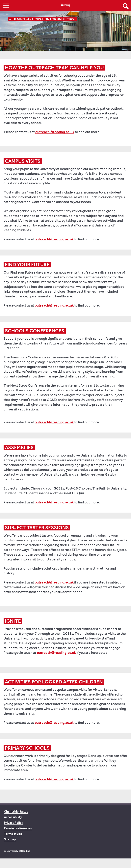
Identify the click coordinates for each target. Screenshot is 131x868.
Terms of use (13, 834)
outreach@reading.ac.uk (55, 132)
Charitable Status (16, 811)
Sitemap (10, 839)
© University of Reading (17, 851)
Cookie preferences (18, 828)
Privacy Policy (13, 823)
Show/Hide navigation (6, 5)
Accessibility (13, 817)
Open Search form (126, 6)
